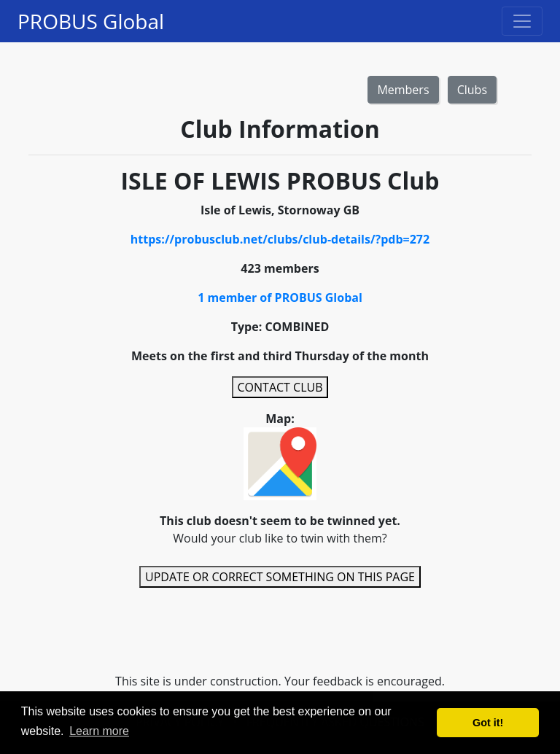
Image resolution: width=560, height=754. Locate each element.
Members (403, 90)
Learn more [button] (99, 731)
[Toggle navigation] (522, 21)
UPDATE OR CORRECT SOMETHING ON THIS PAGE (280, 577)
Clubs (472, 90)
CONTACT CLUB (280, 387)
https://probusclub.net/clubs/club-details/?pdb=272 (280, 239)
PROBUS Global (91, 21)
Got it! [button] (488, 723)
